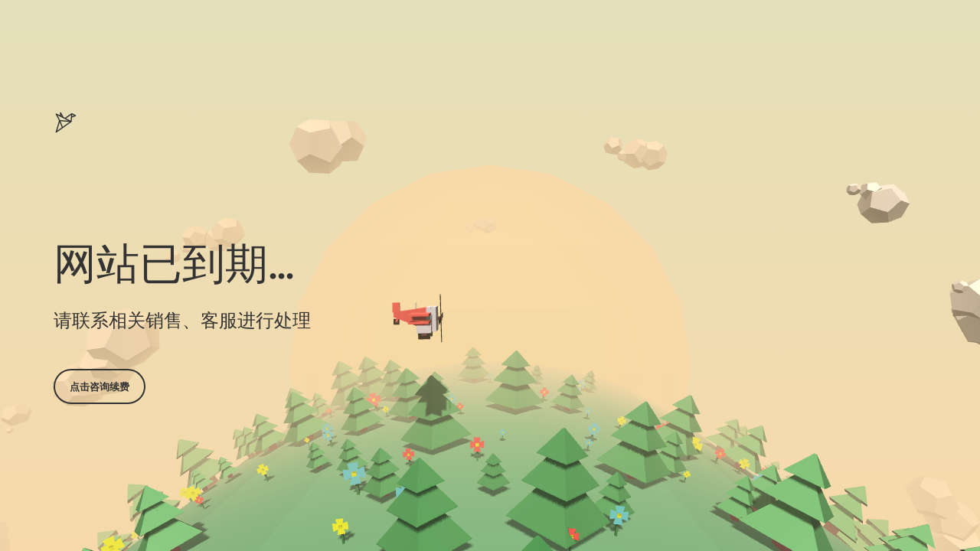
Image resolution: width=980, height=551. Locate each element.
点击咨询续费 (100, 386)
